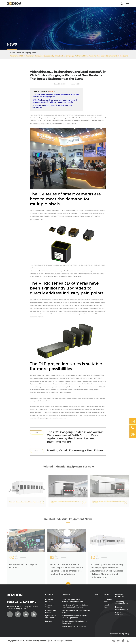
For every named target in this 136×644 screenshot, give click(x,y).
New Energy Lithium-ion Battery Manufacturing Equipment (75, 606)
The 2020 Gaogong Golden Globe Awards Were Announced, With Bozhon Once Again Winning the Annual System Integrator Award (75, 437)
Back (126, 44)
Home (13, 53)
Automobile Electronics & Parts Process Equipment (75, 617)
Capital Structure (119, 613)
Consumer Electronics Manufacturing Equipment (73, 600)
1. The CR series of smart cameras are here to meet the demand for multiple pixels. (56, 96)
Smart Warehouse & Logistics (74, 627)
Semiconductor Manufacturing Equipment (75, 622)
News (19, 53)
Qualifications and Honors (51, 617)
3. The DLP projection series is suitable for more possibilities (52, 106)
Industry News (107, 606)
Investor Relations (119, 596)
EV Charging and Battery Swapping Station (76, 611)
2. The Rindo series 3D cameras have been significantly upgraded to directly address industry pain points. (55, 101)
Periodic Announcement (122, 608)
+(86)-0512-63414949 (22, 602)
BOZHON (49, 595)
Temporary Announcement (122, 603)
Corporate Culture (49, 606)
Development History (51, 611)
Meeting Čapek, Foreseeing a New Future (75, 450)
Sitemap (113, 634)
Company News (30, 53)
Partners (49, 621)
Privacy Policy (124, 634)
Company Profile (49, 600)
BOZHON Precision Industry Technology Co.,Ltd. (37, 641)
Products (66, 595)
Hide (51, 91)
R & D (98, 595)
